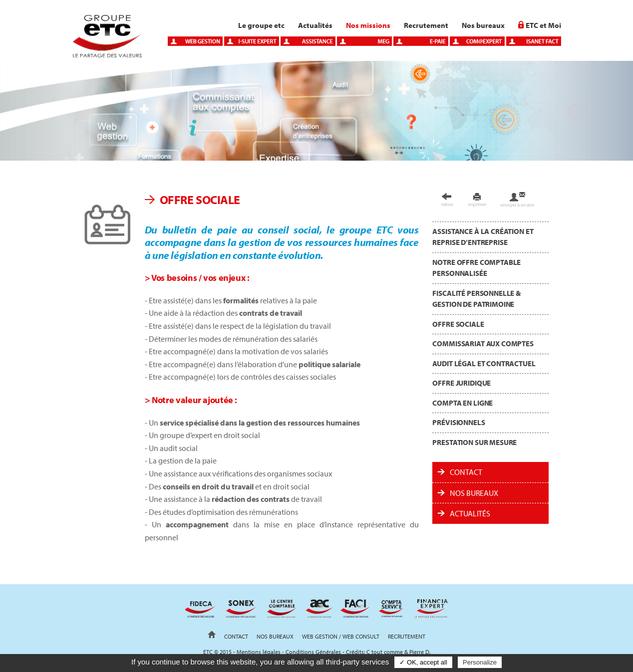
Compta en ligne (463, 403)
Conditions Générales (313, 652)
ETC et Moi (543, 25)
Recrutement (426, 25)
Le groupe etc (261, 25)
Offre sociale (458, 324)
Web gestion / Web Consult (341, 636)
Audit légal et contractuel (484, 363)
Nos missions (368, 25)
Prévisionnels (459, 422)
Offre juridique (462, 383)
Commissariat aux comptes (483, 343)
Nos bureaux (483, 25)
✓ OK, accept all (423, 662)
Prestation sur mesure (475, 442)
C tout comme (385, 652)
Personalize (480, 662)
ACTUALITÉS (470, 513)
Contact (466, 472)
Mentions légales (259, 652)
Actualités (315, 25)
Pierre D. (420, 652)
